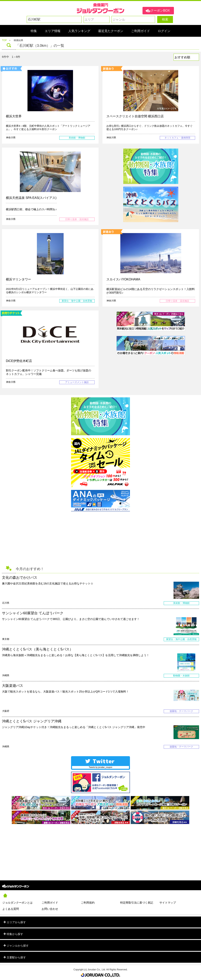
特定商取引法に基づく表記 (137, 903)
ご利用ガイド (50, 903)
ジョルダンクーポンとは (17, 903)
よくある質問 (11, 909)
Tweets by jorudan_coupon (100, 767)
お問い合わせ (50, 909)
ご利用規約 (88, 903)
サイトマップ (168, 903)
